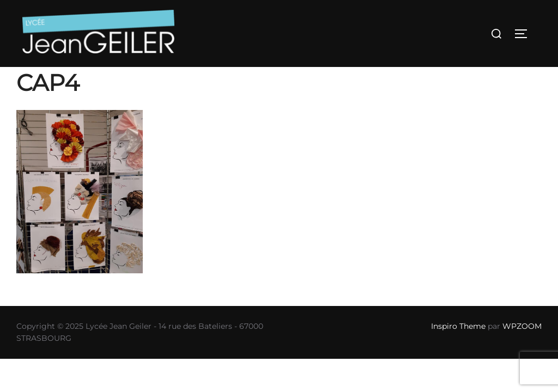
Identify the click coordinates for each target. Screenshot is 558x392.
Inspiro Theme (458, 326)
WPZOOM (522, 326)
